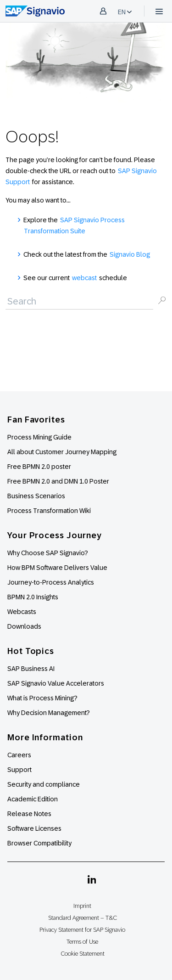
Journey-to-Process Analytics (51, 582)
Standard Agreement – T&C (83, 918)
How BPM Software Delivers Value (57, 568)
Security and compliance (44, 784)
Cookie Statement (83, 954)
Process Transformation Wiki (49, 511)
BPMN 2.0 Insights (33, 597)
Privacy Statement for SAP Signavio (82, 930)
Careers (19, 755)
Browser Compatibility (39, 843)
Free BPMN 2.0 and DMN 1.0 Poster (58, 481)
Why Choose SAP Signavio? (48, 553)
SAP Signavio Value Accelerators (56, 683)
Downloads (24, 626)
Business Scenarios (36, 496)
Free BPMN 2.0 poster (39, 467)
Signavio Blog (130, 254)
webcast (84, 278)
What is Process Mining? (42, 698)
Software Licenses (34, 828)
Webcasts (22, 612)
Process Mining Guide (39, 437)
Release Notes (29, 814)
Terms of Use (82, 942)
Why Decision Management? (49, 713)
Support (19, 770)
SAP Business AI (31, 669)
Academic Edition (33, 799)
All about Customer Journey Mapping (62, 452)
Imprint (82, 906)
